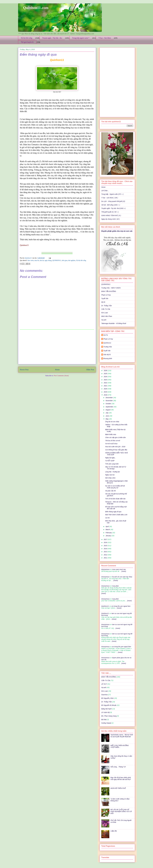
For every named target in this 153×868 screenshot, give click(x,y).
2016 (106, 542)
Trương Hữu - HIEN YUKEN (111, 288)
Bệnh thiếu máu (111, 434)
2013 (106, 552)
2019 (106, 392)
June (107, 416)
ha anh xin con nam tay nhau (122, 577)
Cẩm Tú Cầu (106, 309)
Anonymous (105, 569)
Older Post (90, 370)
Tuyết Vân (105, 298)
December (109, 398)
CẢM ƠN (114, 831)
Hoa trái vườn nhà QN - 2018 (115, 447)
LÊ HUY (104, 684)
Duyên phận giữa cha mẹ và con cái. (117, 231)
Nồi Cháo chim (110, 478)
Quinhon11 (29, 258)
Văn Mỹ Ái (107, 355)
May (107, 419)
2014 (106, 549)
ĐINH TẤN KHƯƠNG (109, 291)
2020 (106, 389)
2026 (106, 371)
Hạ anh (104, 320)
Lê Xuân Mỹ (105, 712)
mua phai (115, 586)
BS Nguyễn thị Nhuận (109, 705)
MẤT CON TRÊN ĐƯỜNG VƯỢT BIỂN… (120, 746)
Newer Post (24, 370)
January (109, 536)
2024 (106, 377)
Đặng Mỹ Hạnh (106, 709)
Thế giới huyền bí (27, 42)
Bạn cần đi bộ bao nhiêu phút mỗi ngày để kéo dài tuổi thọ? (121, 778)
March (108, 530)
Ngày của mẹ (110, 475)
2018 (106, 395)
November (109, 401)
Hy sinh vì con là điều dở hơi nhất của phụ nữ (115, 487)
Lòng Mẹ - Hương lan (113, 472)
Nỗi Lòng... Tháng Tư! (118, 767)
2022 (106, 383)
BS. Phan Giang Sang (109, 716)
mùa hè (37, 260)
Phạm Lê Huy (106, 295)
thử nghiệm (72, 260)
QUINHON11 (57, 260)
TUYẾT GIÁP (110, 461)
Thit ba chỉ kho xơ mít (113, 441)
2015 (106, 546)
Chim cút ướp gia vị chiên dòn (116, 437)
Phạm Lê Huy (108, 339)
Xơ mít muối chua (111, 444)
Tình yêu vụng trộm (112, 464)
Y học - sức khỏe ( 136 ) (110, 198)
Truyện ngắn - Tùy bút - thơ (52, 38)
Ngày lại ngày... (110, 458)
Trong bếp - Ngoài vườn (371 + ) (112, 194)
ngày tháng (48, 260)
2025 (106, 374)
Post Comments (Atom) (61, 376)
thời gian (65, 260)
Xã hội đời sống (27, 38)
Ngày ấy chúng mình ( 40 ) (110, 219)
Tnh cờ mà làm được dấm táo (115, 499)
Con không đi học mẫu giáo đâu (116, 450)
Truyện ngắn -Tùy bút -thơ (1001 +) (113, 208)
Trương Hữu (108, 347)
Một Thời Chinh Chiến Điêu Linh (116, 515)
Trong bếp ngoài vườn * (81, 38)
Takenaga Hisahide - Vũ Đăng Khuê (114, 323)
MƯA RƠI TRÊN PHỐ (118, 788)
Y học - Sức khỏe (105, 38)
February (109, 533)
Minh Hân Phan (107, 316)
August (108, 410)
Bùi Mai (104, 720)
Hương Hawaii (106, 723)
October (109, 404)
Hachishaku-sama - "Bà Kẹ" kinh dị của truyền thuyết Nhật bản (122, 736)
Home (57, 370)
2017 (106, 539)
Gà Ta (106, 335)
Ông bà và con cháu (112, 422)
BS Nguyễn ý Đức (107, 698)
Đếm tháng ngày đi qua (113, 512)
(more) (124, 571)
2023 (106, 380)
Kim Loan (105, 313)
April (107, 526)
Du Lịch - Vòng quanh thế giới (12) (113, 201)
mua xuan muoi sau (119, 569)
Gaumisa (104, 695)
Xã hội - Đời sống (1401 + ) (111, 205)
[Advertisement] (57, 347)
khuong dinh (108, 358)
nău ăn (42, 260)
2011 (106, 558)
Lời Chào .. (105, 191)
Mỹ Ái (103, 302)
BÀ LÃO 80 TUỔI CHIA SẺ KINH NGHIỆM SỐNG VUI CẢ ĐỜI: (121, 811)
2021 (106, 386)
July (107, 413)
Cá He (107, 518)
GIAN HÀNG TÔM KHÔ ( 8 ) (111, 215)
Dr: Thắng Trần (107, 306)
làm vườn (31, 260)
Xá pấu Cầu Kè (110, 491)
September (110, 407)
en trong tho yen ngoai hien (121, 606)
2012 (106, 555)
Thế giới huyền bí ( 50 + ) (110, 212)
